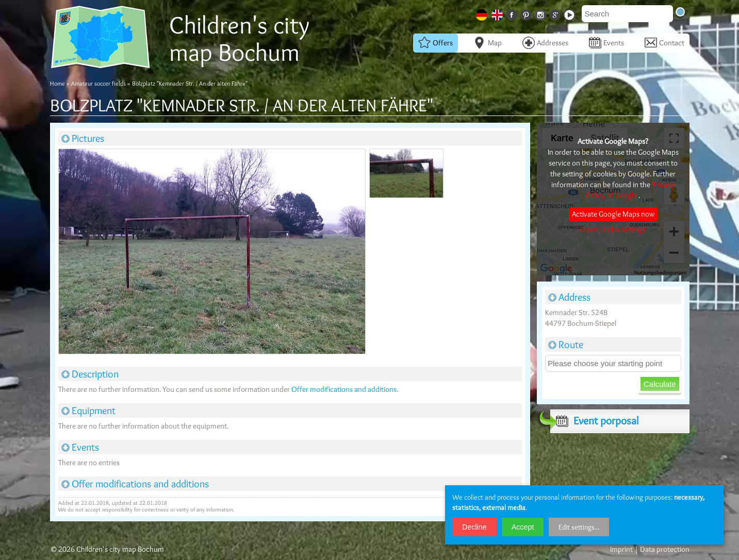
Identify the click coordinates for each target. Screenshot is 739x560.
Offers (436, 43)
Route (566, 344)
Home (58, 83)
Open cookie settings (613, 229)
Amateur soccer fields (98, 83)
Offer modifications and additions (344, 389)
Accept (523, 527)
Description (90, 374)
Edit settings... (579, 527)
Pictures (83, 138)
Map (488, 43)
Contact (664, 43)
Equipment (88, 410)
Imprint (621, 549)
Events (606, 43)
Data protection (665, 549)
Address (569, 297)
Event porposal (594, 421)
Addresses (545, 43)
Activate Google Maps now (613, 214)
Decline (474, 527)
